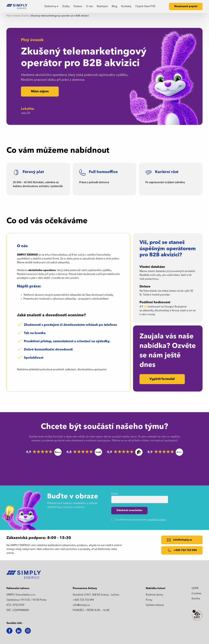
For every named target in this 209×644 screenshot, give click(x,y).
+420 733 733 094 (83, 600)
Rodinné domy (154, 595)
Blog (114, 6)
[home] (18, 6)
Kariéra (26, 16)
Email (114, 494)
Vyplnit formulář (162, 379)
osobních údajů (157, 520)
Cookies (196, 594)
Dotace (78, 6)
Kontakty (126, 6)
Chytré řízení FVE (145, 6)
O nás (89, 6)
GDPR (195, 588)
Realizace (102, 6)
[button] (51, 6)
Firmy (149, 600)
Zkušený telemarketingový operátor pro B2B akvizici (60, 16)
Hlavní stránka (14, 16)
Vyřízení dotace (155, 605)
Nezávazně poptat (186, 6)
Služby (66, 6)
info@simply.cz (81, 605)
